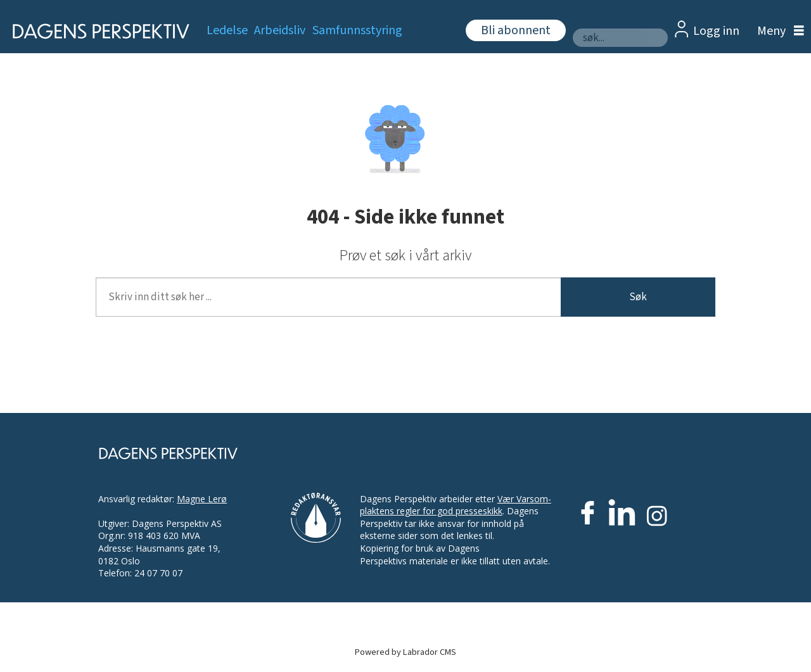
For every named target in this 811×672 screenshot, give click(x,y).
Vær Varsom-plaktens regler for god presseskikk (456, 505)
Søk (638, 297)
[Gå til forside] (97, 31)
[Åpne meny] (777, 31)
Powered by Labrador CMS (405, 652)
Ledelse (227, 30)
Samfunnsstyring (357, 30)
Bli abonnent (516, 30)
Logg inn (716, 31)
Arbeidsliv (280, 30)
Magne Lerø (202, 499)
